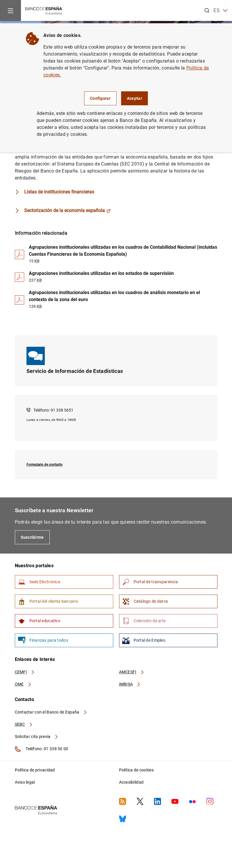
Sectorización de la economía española (68, 210)
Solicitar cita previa (37, 737)
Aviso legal (25, 782)
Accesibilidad (131, 782)
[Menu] (10, 10)
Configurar (100, 98)
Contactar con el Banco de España (51, 712)
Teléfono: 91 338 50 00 (42, 749)
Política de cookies (136, 770)
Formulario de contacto (45, 465)
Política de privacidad (35, 770)
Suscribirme (32, 537)
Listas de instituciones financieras (59, 192)
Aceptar (134, 98)
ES (221, 11)
